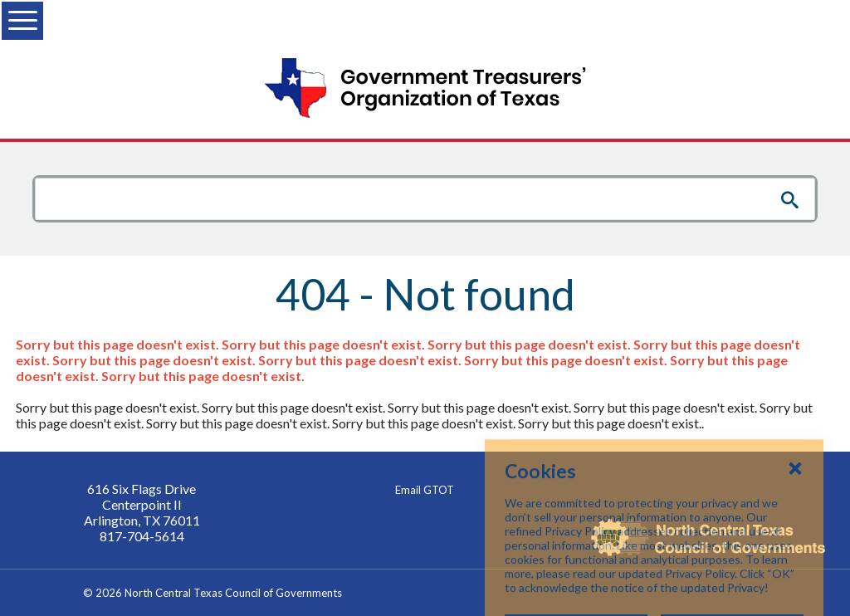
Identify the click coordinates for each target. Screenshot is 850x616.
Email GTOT (425, 490)
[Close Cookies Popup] (795, 516)
